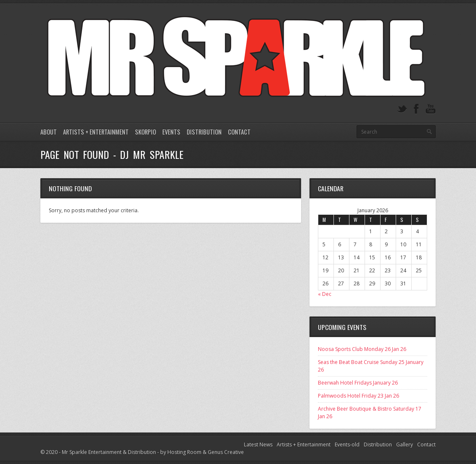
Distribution (204, 132)
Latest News (258, 444)
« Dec (325, 294)
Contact (239, 132)
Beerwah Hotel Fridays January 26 (358, 383)
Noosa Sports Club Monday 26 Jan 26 (362, 349)
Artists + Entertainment (96, 132)
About (49, 132)
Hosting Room (184, 452)
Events (171, 132)
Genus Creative (226, 452)
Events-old (347, 444)
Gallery (405, 444)
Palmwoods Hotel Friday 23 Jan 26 (358, 396)
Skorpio (145, 132)
